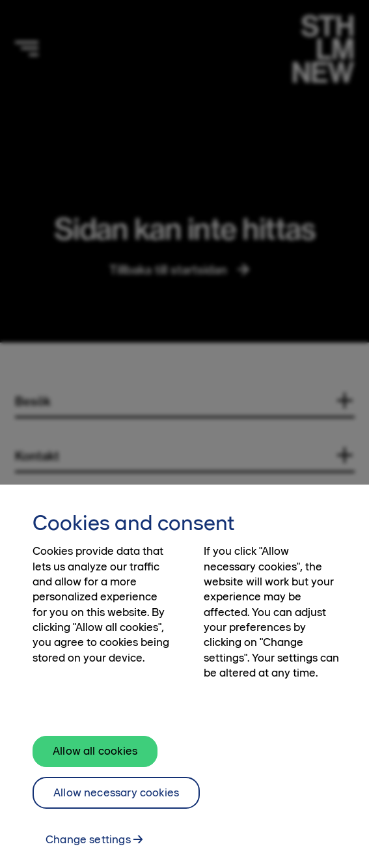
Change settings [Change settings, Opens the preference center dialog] (88, 851)
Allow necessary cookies (116, 804)
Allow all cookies (95, 763)
